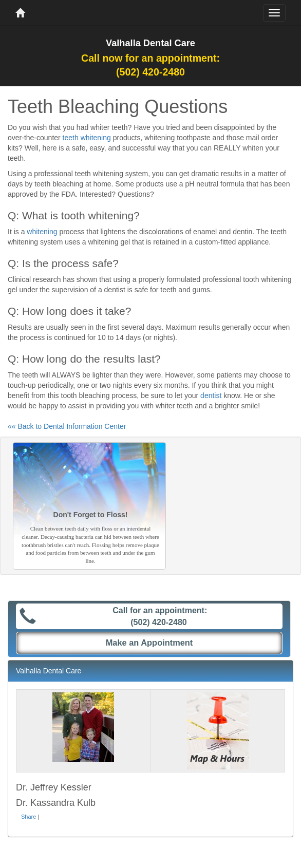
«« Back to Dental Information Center (67, 426)
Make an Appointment (149, 643)
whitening (42, 232)
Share (29, 817)
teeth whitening (87, 138)
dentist (211, 395)
